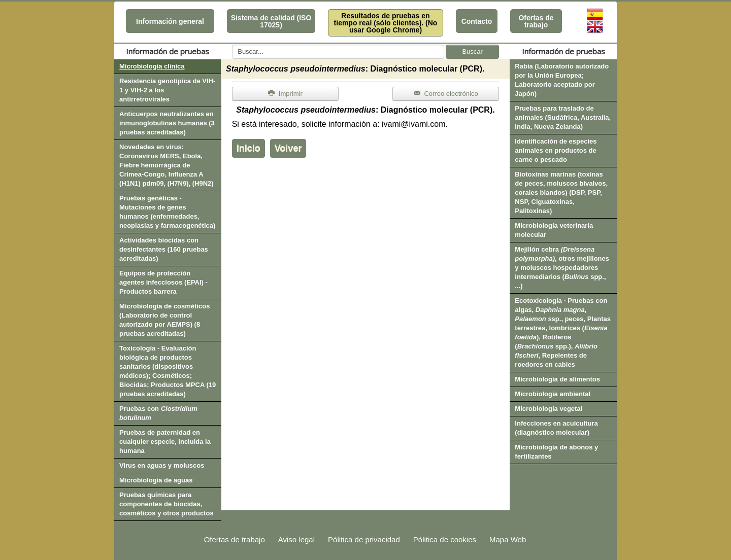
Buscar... (232, 45)
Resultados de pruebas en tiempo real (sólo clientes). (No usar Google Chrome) (386, 23)
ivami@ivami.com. (415, 124)
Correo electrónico (446, 94)
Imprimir (285, 94)
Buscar (472, 51)
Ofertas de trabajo (536, 21)
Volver (288, 148)
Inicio (248, 148)
